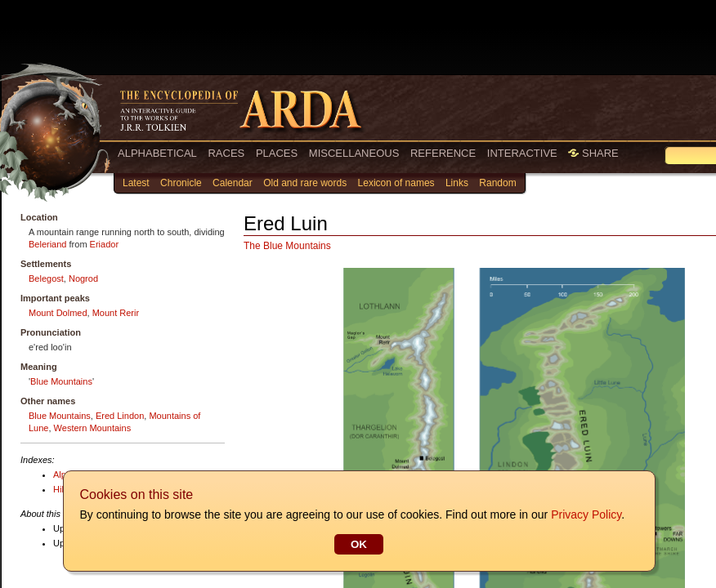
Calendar (233, 183)
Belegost (46, 278)
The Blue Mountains (287, 246)
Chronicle (181, 183)
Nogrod (83, 278)
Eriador (104, 244)
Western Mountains (93, 428)
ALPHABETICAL (157, 153)
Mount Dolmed (58, 313)
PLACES (277, 153)
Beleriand (47, 244)
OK (358, 544)
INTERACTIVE (522, 153)
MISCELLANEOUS (354, 153)
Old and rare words (305, 183)
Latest (136, 183)
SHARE (593, 153)
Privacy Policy (585, 514)
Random (497, 183)
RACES (226, 153)
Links (457, 183)
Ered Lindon (120, 416)
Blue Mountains (61, 381)
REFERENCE (443, 153)
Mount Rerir (116, 313)
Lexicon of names (396, 183)
